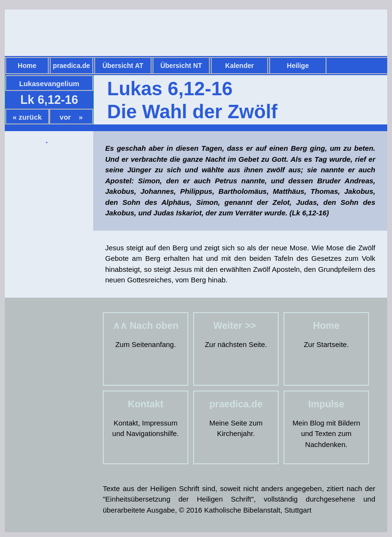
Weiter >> (236, 325)
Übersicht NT (181, 66)
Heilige (298, 66)
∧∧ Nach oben (146, 325)
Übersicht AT (123, 66)
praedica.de (72, 66)
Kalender (240, 66)
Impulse (327, 404)
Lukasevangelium (49, 84)
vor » (71, 117)
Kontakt (145, 404)
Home (27, 66)
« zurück (27, 117)
